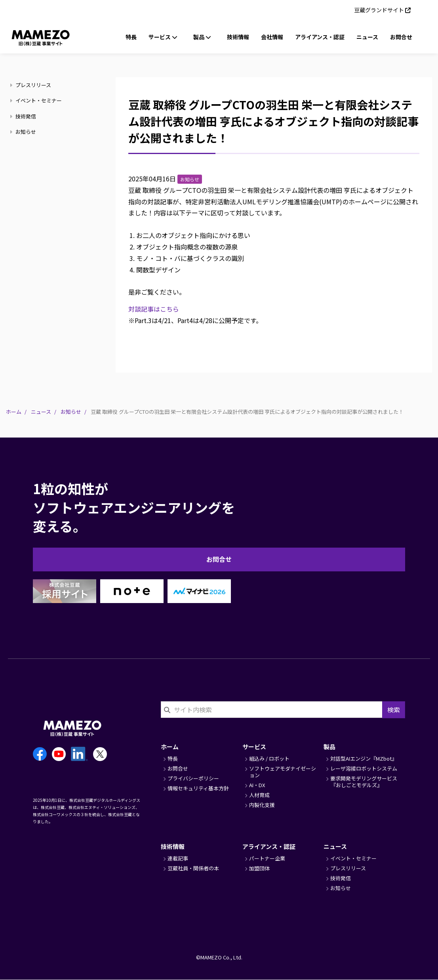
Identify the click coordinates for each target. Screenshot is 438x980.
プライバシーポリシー (193, 778)
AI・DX (257, 785)
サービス (254, 747)
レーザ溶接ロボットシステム (364, 768)
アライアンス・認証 (320, 37)
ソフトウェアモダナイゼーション (283, 772)
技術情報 (238, 37)
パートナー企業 (267, 858)
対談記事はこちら (154, 309)
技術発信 (24, 116)
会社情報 (272, 37)
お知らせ (24, 132)
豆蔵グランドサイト (379, 10)
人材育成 (259, 795)
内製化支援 (262, 805)
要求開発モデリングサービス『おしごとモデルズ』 (364, 782)
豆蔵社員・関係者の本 (193, 868)
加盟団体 (259, 868)
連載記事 (178, 858)
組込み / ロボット (269, 758)
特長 (131, 37)
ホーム (14, 412)
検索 (394, 710)
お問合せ (401, 37)
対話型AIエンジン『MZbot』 (364, 758)
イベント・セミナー (37, 100)
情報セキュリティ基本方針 (198, 788)
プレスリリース (31, 85)
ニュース (367, 37)
